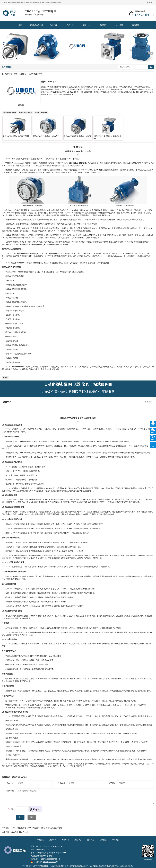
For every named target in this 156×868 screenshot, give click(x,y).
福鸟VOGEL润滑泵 (25, 113)
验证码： (12, 809)
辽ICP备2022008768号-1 (50, 859)
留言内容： (11, 791)
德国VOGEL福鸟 (37, 25)
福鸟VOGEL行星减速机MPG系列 (46, 136)
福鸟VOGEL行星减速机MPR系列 (16, 136)
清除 (32, 817)
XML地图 (149, 2)
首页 (20, 25)
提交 (20, 817)
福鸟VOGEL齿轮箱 (10, 113)
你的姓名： (11, 783)
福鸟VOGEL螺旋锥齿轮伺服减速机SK (108, 137)
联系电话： (62, 783)
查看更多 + (149, 402)
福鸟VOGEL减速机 (41, 113)
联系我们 (136, 25)
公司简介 (103, 25)
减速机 (5, 377)
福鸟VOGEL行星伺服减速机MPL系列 (77, 137)
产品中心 (70, 25)
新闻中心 (86, 25)
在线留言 (119, 25)
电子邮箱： (113, 783)
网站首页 (40, 840)
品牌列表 (54, 25)
